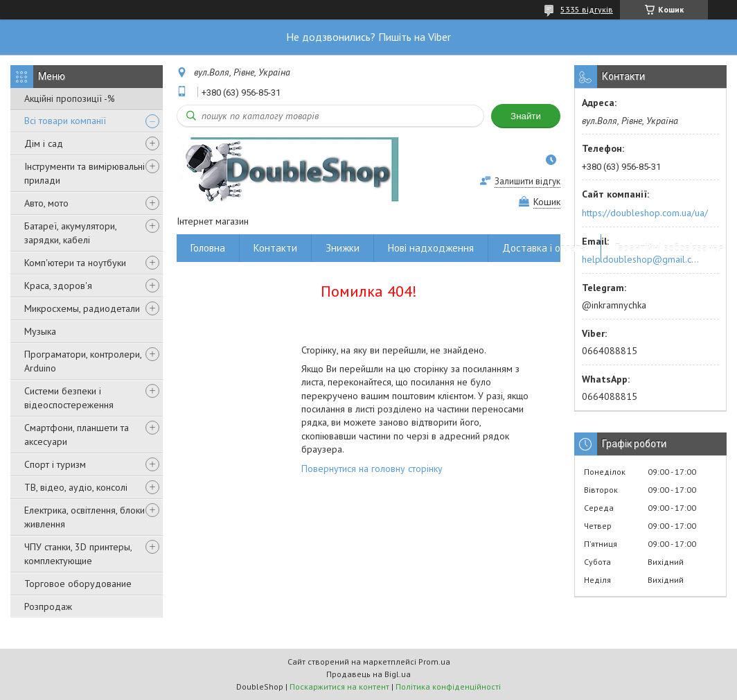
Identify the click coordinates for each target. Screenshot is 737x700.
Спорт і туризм (55, 464)
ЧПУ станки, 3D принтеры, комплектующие (78, 554)
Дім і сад (44, 143)
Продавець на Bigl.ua (368, 674)
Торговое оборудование (78, 584)
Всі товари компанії (65, 121)
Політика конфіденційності (448, 686)
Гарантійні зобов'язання (669, 248)
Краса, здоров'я (58, 286)
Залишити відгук (527, 181)
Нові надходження (431, 248)
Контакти (275, 248)
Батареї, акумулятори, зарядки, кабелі (70, 233)
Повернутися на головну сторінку (372, 469)
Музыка (40, 331)
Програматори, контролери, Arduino (83, 361)
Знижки (343, 248)
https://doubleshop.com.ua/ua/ (645, 213)
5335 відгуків (587, 9)
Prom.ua (434, 662)
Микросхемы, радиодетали (82, 308)
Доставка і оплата (544, 248)
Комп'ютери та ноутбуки (75, 263)
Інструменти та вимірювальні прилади (85, 173)
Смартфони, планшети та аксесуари (77, 435)
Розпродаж (48, 606)
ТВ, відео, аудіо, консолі (76, 487)
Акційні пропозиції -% (70, 98)
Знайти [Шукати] (526, 116)
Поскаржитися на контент (339, 686)
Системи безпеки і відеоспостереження (69, 398)
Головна (208, 248)
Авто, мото (46, 203)
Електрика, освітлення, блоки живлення (85, 517)
